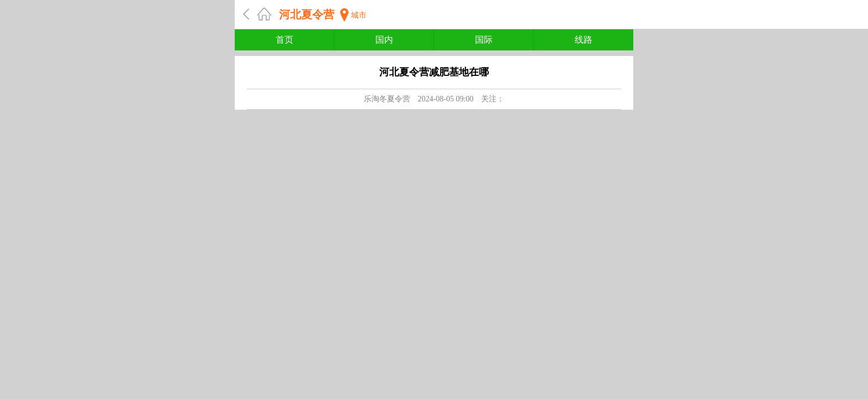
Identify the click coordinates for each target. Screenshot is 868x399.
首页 (285, 40)
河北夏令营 (307, 14)
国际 (484, 40)
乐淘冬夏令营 (387, 99)
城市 (359, 15)
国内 (384, 40)
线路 (583, 40)
